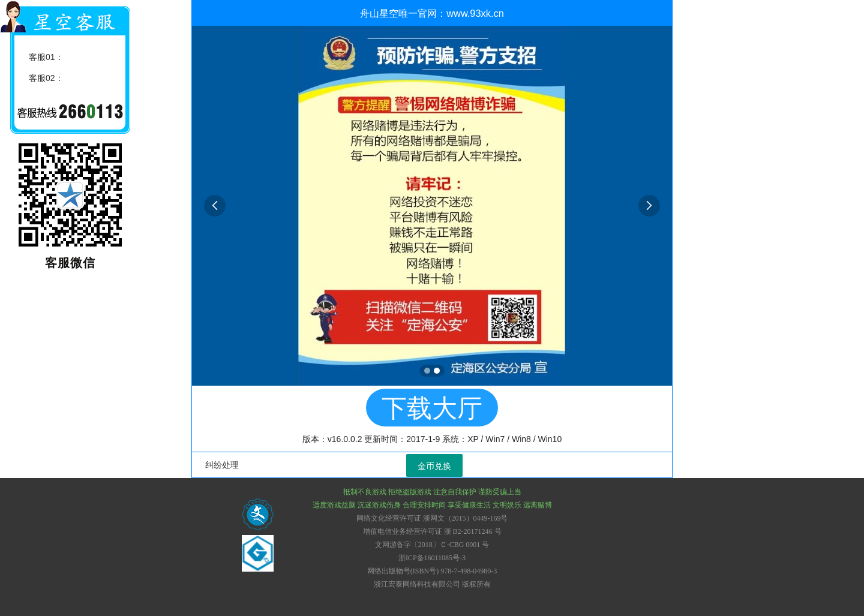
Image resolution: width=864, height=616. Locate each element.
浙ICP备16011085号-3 (432, 558)
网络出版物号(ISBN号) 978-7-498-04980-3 (432, 571)
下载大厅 (432, 408)
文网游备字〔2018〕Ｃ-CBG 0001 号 (432, 545)
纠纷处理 (222, 465)
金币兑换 (434, 466)
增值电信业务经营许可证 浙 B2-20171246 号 (432, 531)
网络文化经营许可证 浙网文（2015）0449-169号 (432, 518)
